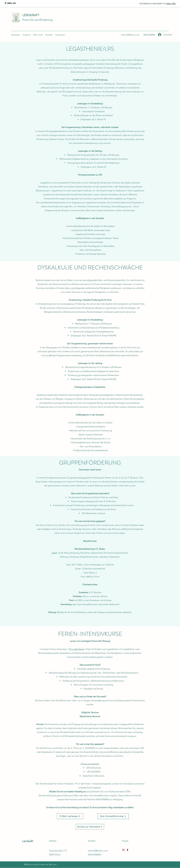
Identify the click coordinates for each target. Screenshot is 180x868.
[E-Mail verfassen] (70, 816)
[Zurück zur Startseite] (90, 827)
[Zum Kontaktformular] (113, 816)
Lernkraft (28, 841)
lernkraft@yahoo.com (130, 35)
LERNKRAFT (31, 15)
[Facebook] (128, 850)
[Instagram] (123, 850)
